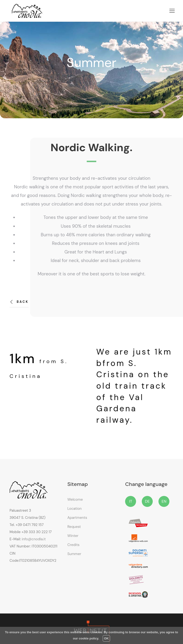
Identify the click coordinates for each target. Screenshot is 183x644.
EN (164, 501)
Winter (73, 536)
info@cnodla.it (34, 539)
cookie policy (89, 638)
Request (74, 527)
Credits (74, 545)
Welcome (75, 500)
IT (131, 501)
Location (75, 509)
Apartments (77, 518)
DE (147, 501)
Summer (74, 554)
